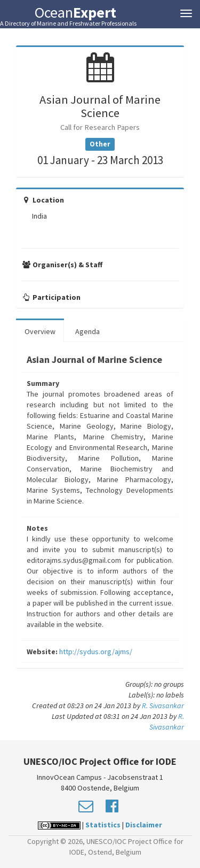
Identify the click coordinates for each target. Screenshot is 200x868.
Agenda (87, 331)
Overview (40, 331)
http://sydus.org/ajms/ (96, 652)
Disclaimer (144, 825)
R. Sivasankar (163, 706)
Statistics (103, 825)
